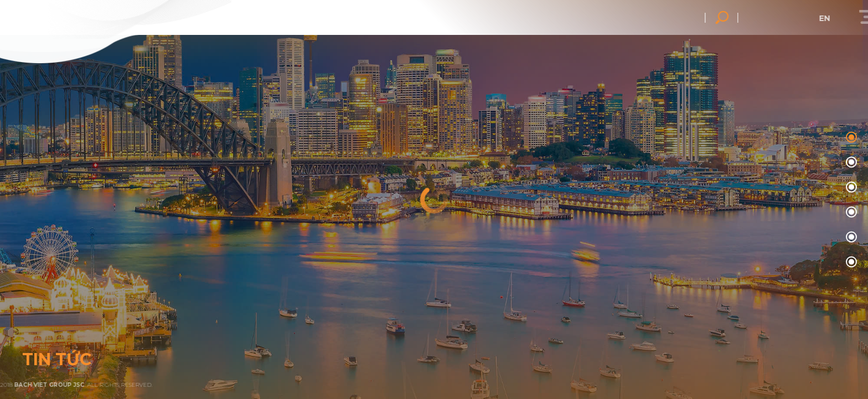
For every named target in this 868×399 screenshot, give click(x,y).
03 (850, 213)
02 (850, 188)
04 (850, 237)
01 (850, 163)
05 (850, 262)
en (848, 18)
